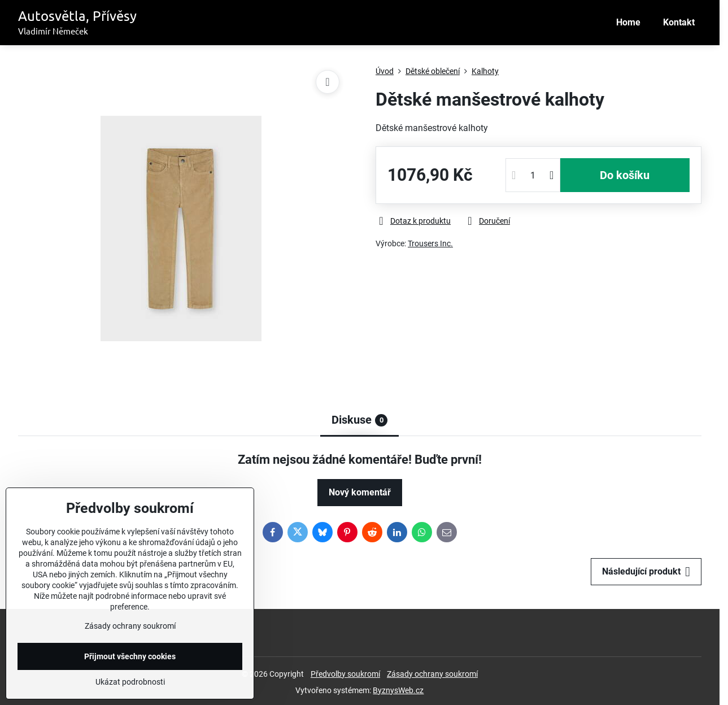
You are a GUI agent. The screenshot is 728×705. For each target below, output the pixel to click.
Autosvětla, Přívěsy (77, 23)
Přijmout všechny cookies (130, 656)
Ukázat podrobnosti (130, 682)
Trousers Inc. (430, 243)
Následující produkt (646, 572)
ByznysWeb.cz (398, 690)
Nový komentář (360, 492)
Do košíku (625, 175)
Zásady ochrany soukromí (432, 674)
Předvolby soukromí (345, 674)
